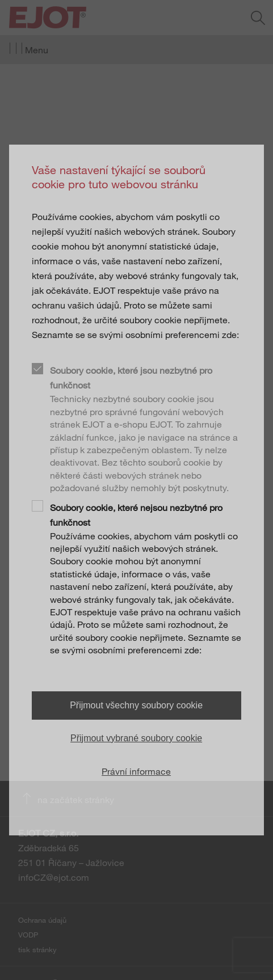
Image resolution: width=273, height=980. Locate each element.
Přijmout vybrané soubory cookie (136, 738)
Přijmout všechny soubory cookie (136, 705)
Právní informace (136, 771)
